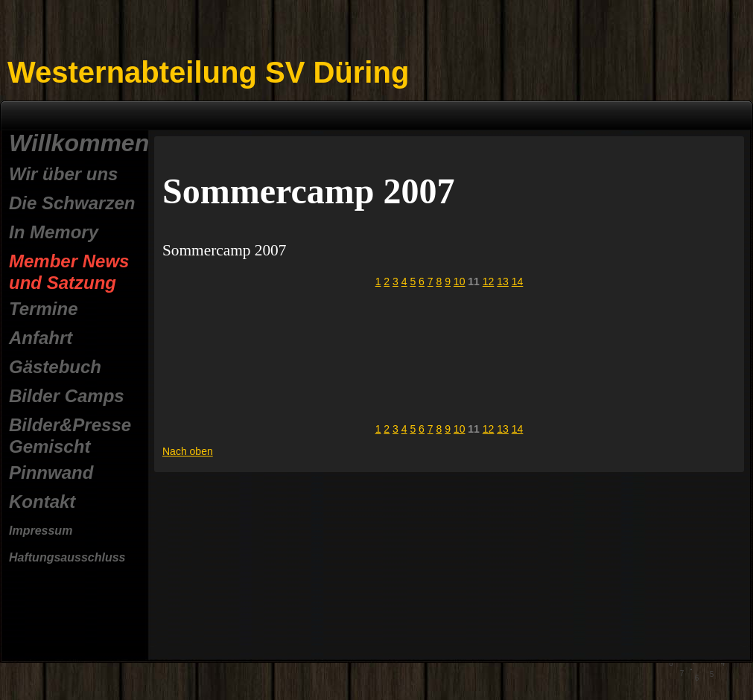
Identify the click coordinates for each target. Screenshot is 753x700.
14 (518, 281)
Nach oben (188, 451)
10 (460, 281)
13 (503, 281)
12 (489, 281)
